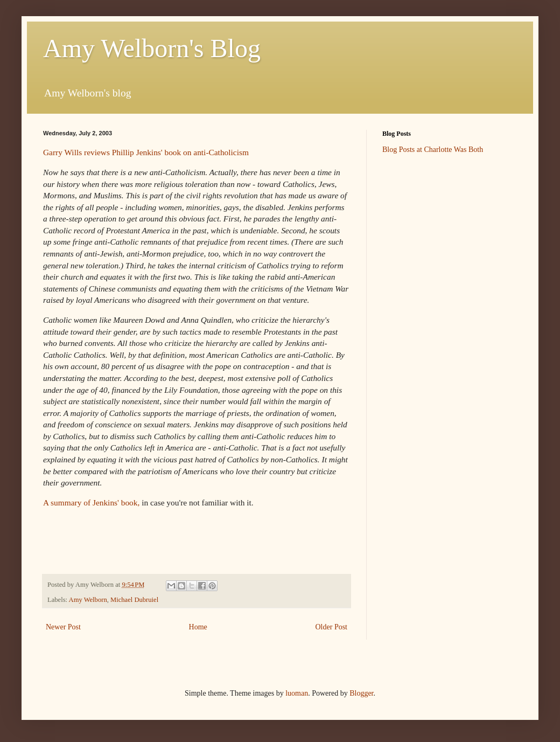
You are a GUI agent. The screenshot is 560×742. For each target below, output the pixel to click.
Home (198, 627)
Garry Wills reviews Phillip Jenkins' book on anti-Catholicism (146, 152)
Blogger (361, 693)
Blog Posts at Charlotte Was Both (433, 150)
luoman (297, 693)
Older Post (332, 627)
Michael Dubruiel (134, 600)
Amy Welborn (88, 600)
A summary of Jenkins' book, (92, 502)
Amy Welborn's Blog (152, 48)
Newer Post (63, 627)
